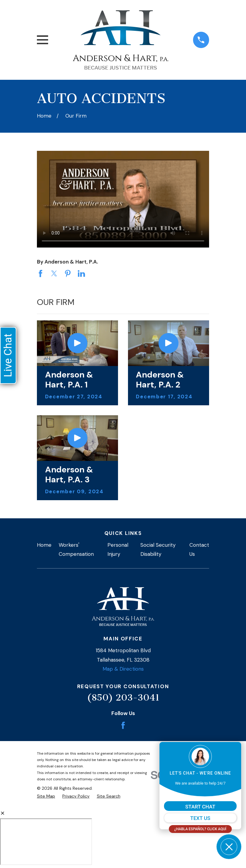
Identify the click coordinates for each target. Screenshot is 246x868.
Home (44, 545)
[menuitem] (46, 796)
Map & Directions (123, 669)
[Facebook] (123, 725)
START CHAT (200, 807)
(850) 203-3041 (123, 698)
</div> (46, 842)
